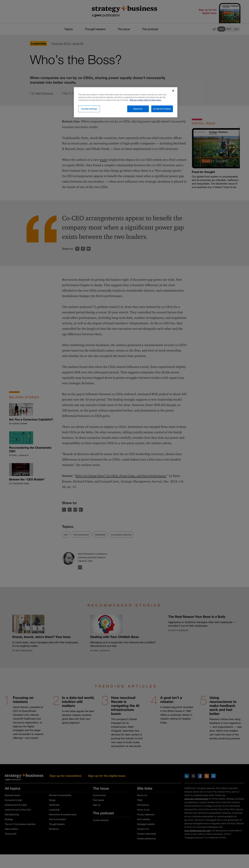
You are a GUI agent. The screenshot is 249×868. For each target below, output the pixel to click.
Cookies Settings (89, 109)
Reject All (138, 109)
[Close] (173, 91)
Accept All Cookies (162, 109)
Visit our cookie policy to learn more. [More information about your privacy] (145, 100)
